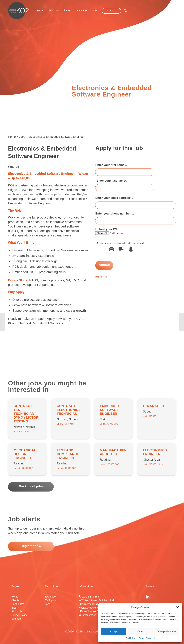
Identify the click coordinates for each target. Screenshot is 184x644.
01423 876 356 (89, 597)
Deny (140, 631)
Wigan (14, 167)
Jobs (22, 137)
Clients (15, 600)
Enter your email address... (136, 202)
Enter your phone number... (136, 218)
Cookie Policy (132, 638)
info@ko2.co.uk (89, 615)
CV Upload (51, 600)
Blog (14, 608)
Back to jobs (101, 277)
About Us (17, 611)
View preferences (167, 631)
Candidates (18, 604)
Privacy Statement (147, 638)
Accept (114, 631)
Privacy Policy (19, 615)
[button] (178, 607)
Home (12, 137)
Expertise (50, 597)
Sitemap (16, 619)
